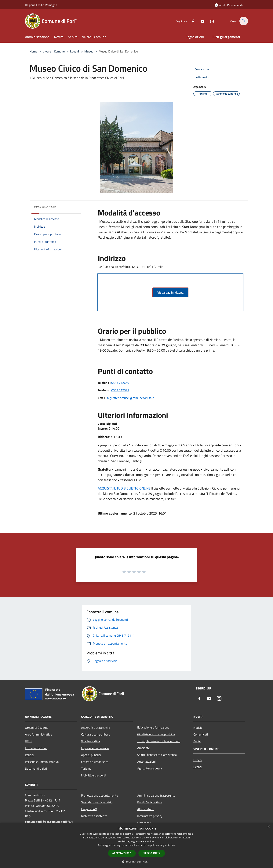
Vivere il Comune (54, 51)
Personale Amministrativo (42, 762)
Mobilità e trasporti (93, 775)
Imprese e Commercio (95, 748)
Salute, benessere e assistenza (157, 755)
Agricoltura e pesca (150, 768)
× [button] (269, 827)
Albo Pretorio (146, 809)
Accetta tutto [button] (122, 853)
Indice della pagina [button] (45, 207)
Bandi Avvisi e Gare (150, 802)
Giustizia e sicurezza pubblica (156, 734)
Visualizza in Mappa (170, 292)
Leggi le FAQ (89, 809)
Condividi (202, 70)
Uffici (28, 741)
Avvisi (197, 741)
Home (33, 51)
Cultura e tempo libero (96, 734)
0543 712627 (120, 390)
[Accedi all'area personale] (229, 5)
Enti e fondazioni (36, 748)
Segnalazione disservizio (97, 802)
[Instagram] (210, 21)
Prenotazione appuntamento (100, 795)
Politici (29, 755)
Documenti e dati (36, 769)
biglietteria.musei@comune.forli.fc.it (130, 398)
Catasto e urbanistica (95, 762)
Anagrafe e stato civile (96, 728)
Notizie (198, 728)
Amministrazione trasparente (156, 795)
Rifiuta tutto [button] (152, 853)
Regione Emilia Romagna (41, 5)
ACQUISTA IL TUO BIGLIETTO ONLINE (125, 488)
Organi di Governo (37, 728)
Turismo (86, 769)
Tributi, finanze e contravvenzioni (159, 741)
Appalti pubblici (91, 755)
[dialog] (136, 845)
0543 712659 (120, 383)
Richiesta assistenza (94, 816)
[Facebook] (191, 21)
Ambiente (144, 748)
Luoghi (75, 51)
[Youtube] (200, 21)
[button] (136, 862)
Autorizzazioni (146, 761)
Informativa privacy (150, 816)
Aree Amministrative (38, 734)
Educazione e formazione (153, 727)
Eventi (198, 767)
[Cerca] (243, 21)
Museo (89, 51)
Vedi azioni (203, 78)
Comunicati (201, 734)
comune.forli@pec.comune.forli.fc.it (49, 822)
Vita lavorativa (91, 741)
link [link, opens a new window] (173, 845)
